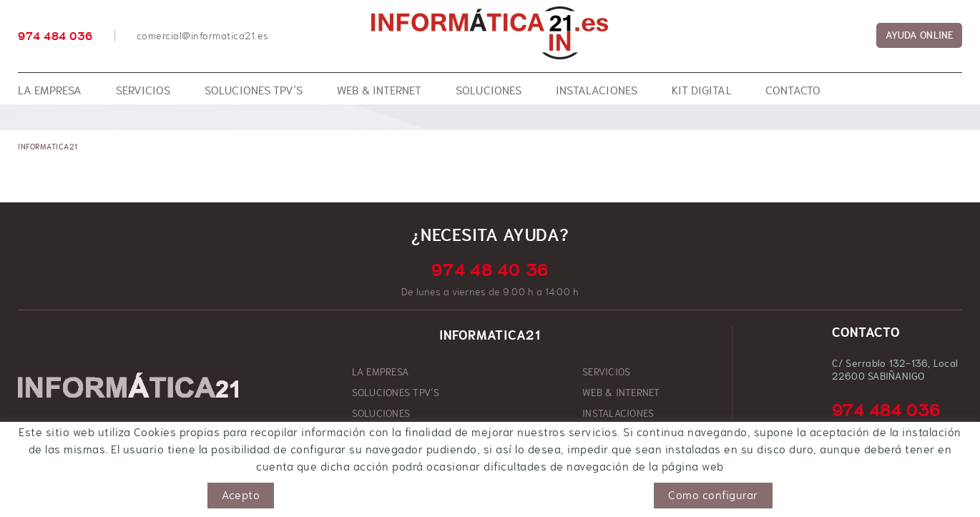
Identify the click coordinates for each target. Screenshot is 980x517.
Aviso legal (138, 489)
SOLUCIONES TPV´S (396, 393)
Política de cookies (60, 489)
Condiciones (199, 489)
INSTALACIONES (618, 413)
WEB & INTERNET (621, 393)
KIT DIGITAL (379, 434)
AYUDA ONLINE (919, 35)
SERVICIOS (606, 372)
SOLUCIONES (381, 413)
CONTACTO (606, 434)
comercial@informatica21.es (203, 36)
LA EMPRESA (381, 372)
